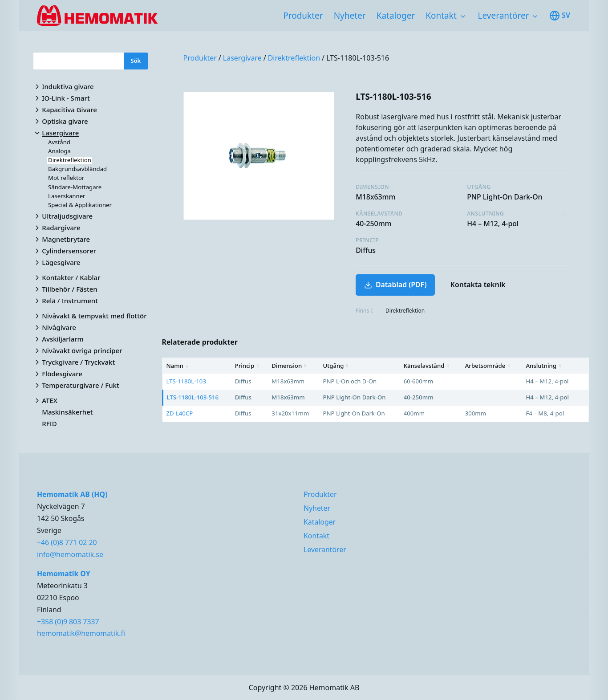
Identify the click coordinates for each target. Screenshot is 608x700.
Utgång (336, 366)
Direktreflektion (294, 58)
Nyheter (350, 16)
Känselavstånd (427, 366)
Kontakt (441, 16)
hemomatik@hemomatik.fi (81, 633)
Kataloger (396, 16)
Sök (136, 61)
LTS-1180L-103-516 (358, 58)
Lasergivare (242, 58)
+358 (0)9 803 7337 (68, 622)
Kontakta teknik (478, 285)
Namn (178, 366)
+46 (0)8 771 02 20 (67, 542)
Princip (247, 366)
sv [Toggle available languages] (560, 16)
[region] (376, 390)
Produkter (303, 16)
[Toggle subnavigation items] (463, 16)
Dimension (289, 366)
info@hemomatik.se (70, 554)
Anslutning (543, 366)
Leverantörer (504, 16)
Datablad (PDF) (395, 285)
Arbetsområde (488, 366)
